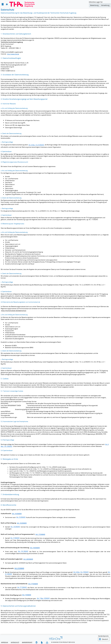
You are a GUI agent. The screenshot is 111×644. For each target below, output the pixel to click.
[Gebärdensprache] (42, 642)
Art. (19, 568)
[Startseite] (7, 4)
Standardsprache (103, 636)
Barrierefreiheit (27, 642)
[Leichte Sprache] (36, 642)
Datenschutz (15, 642)
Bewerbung (94, 5)
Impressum (4, 642)
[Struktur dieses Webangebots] (47, 642)
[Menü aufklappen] (3, 4)
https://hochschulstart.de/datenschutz (14, 311)
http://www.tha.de (13, 54)
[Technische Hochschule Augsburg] (22, 4)
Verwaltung (105, 5)
